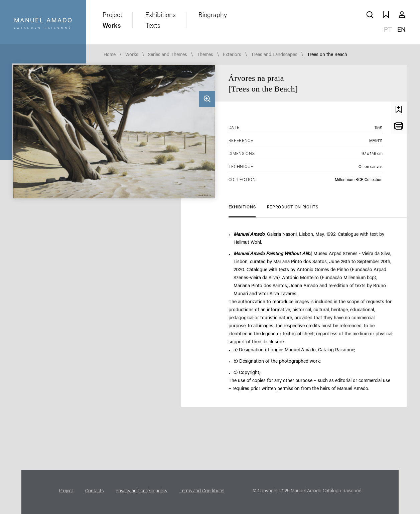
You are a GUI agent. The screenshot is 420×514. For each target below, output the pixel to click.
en (401, 31)
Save (399, 110)
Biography (213, 16)
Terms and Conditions (202, 492)
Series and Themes (168, 55)
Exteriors (232, 55)
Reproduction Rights (293, 208)
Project (113, 16)
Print (399, 126)
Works (112, 27)
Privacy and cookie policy (142, 492)
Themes (205, 55)
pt (388, 31)
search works (370, 15)
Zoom (207, 99)
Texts (153, 27)
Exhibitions (161, 16)
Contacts (94, 492)
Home (110, 55)
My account (402, 15)
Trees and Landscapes (274, 55)
